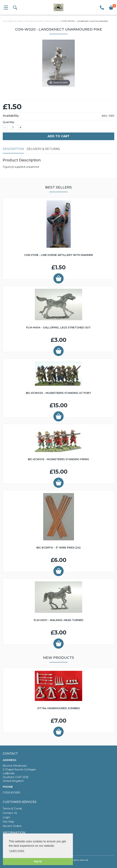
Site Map (8, 822)
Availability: (11, 116)
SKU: (105, 116)
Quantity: (9, 122)
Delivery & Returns (43, 149)
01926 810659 (11, 793)
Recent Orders (12, 826)
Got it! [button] (38, 861)
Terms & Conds (12, 809)
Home (6, 21)
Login (6, 817)
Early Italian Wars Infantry (46, 21)
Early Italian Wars (21, 21)
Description (13, 149)
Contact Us (10, 813)
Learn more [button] (17, 851)
